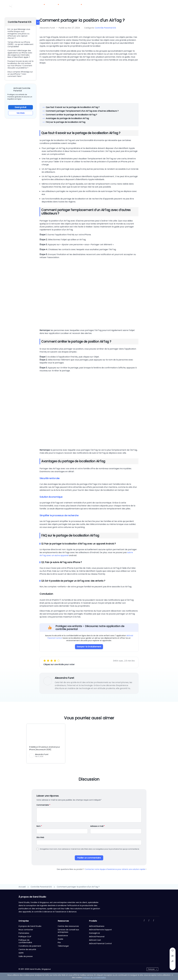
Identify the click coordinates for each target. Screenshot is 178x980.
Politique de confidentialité (25, 941)
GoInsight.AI (94, 933)
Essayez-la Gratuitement (89, 647)
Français (151, 969)
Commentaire (43, 805)
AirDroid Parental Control (100, 943)
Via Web (21, 113)
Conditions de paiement (30, 946)
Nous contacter (146, 3)
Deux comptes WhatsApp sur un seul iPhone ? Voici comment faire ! (20, 74)
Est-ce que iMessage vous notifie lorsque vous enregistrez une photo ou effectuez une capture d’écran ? (19, 34)
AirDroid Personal (97, 936)
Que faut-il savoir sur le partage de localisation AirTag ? (72, 107)
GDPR (21, 953)
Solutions (56, 6)
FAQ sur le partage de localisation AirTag (65, 122)
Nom (39, 826)
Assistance (63, 936)
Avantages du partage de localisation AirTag (67, 118)
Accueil (22, 887)
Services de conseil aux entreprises (68, 931)
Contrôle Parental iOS (105, 28)
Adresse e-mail (97, 826)
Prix (66, 6)
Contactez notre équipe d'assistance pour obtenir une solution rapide (116, 869)
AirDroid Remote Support (100, 930)
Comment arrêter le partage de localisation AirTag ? (71, 115)
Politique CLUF (25, 936)
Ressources (77, 6)
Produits (42, 6)
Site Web (40, 837)
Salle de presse (26, 956)
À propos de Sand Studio (30, 926)
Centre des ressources (68, 926)
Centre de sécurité (27, 949)
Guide (60, 939)
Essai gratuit (21, 107)
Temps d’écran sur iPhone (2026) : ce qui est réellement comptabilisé (20, 44)
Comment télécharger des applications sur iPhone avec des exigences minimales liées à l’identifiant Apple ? (20, 54)
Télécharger (109, 6)
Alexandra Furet (64, 678)
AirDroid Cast (95, 940)
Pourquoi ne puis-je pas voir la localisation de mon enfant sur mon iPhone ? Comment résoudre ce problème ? (20, 64)
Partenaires (94, 6)
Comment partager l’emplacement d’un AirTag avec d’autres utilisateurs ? (82, 111)
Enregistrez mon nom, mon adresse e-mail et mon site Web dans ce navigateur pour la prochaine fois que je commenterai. (90, 849)
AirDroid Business (97, 926)
